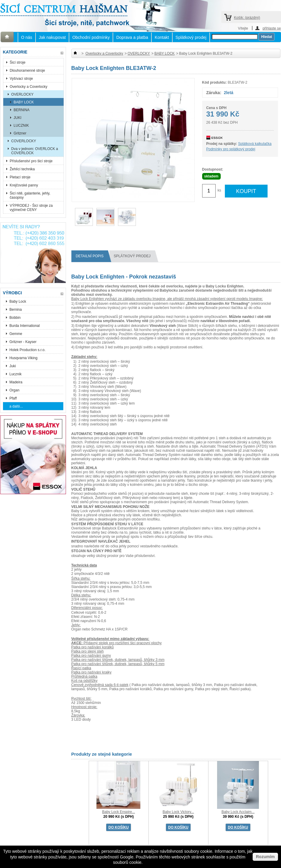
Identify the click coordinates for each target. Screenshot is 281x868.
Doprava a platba (132, 37)
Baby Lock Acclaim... (238, 812)
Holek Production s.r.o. (28, 350)
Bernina (16, 310)
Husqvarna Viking (24, 358)
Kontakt (162, 37)
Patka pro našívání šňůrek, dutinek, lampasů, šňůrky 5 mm (118, 664)
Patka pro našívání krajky (92, 672)
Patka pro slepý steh (88, 651)
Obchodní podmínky (91, 37)
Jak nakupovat (52, 37)
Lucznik (16, 374)
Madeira (16, 382)
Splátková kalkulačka (255, 144)
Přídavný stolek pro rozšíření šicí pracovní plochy (117, 643)
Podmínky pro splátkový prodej (231, 149)
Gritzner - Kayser (23, 342)
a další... (16, 406)
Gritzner (20, 133)
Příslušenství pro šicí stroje (31, 161)
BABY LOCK (24, 102)
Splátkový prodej (191, 37)
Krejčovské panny (24, 185)
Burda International (25, 326)
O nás (27, 37)
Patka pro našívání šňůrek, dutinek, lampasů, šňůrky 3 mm (118, 660)
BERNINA (22, 110)
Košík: (247, 18)
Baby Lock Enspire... (119, 812)
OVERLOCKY (23, 94)
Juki (13, 366)
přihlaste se (272, 28)
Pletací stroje (20, 177)
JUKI (18, 118)
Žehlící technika (22, 169)
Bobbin (15, 318)
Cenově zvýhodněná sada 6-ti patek (100, 685)
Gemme (16, 334)
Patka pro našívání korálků (93, 647)
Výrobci (13, 293)
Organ (14, 390)
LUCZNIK (21, 125)
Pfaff (13, 398)
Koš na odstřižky (85, 681)
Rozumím (265, 857)
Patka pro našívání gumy (91, 656)
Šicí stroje (18, 62)
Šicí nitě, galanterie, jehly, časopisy (30, 195)
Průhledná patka (84, 676)
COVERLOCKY (24, 141)
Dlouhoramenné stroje (27, 71)
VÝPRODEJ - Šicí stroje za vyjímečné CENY (31, 208)
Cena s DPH (216, 108)
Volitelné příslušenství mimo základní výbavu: (110, 639)
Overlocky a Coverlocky (29, 87)
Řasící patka (81, 668)
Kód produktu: (215, 82)
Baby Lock (18, 301)
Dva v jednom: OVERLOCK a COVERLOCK (35, 151)
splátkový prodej (134, 256)
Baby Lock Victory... (178, 812)
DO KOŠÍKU (119, 827)
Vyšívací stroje (22, 79)
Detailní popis (92, 256)
